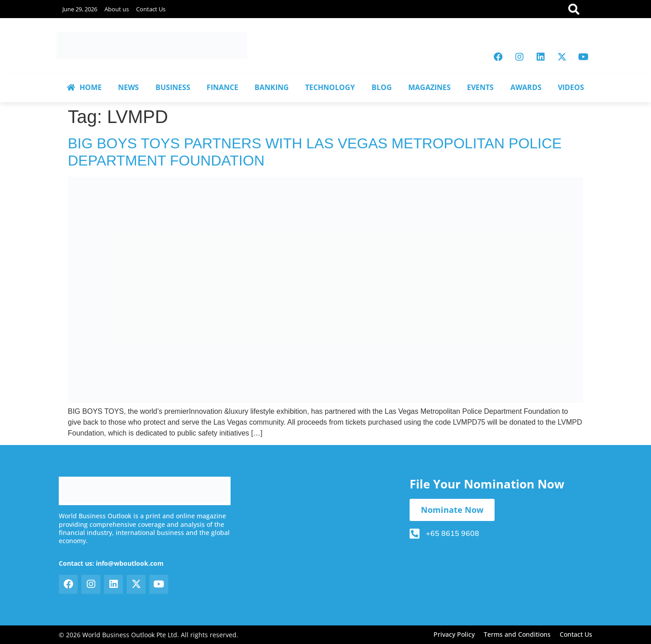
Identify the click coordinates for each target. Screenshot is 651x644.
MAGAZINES (429, 87)
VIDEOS (571, 87)
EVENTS (480, 87)
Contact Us (151, 9)
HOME (84, 87)
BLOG (382, 87)
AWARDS (526, 87)
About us (117, 9)
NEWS (128, 87)
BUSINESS (173, 87)
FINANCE (222, 87)
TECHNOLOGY (330, 87)
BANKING (272, 87)
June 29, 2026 (80, 9)
